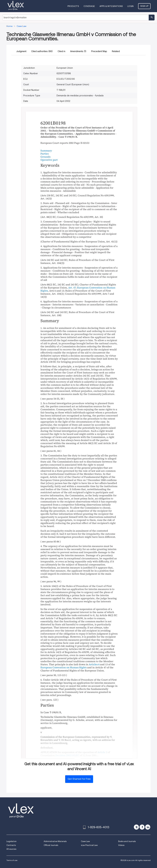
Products (73, 6)
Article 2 (102, 752)
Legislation (11, 841)
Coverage (89, 6)
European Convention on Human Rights (78, 289)
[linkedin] (148, 827)
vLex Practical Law (89, 845)
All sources (11, 849)
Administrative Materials (55, 841)
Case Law (85, 841)
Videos (121, 845)
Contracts (11, 845)
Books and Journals (127, 841)
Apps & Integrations (111, 6)
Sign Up (144, 6)
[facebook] (142, 827)
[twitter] (136, 827)
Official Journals (51, 845)
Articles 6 (94, 664)
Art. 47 (72, 288)
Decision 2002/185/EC (67, 755)
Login (130, 6)
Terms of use (12, 860)
